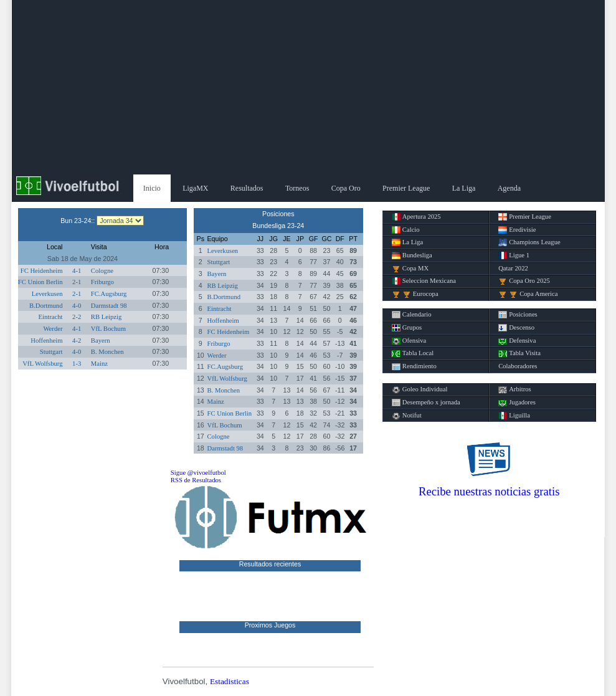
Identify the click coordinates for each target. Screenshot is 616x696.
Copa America (528, 294)
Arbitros (515, 389)
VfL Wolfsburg (42, 364)
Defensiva (517, 341)
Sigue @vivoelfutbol (198, 473)
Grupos (407, 328)
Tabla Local (413, 353)
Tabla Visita (519, 353)
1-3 (77, 364)
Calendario (412, 315)
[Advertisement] (308, 87)
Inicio (152, 188)
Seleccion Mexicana (424, 281)
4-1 (77, 271)
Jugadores (517, 403)
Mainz (99, 364)
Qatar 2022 (513, 268)
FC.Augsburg (109, 294)
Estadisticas (230, 681)
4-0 (77, 306)
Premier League (406, 188)
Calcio (406, 230)
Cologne (102, 271)
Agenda (509, 188)
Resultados (247, 188)
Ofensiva (409, 341)
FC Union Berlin (40, 282)
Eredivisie (517, 230)
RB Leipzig (106, 317)
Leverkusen (47, 294)
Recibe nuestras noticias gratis (489, 491)
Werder (53, 329)
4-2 (77, 341)
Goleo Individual (420, 389)
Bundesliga (412, 255)
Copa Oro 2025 (524, 281)
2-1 (77, 282)
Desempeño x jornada (426, 403)
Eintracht (50, 317)
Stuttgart (51, 352)
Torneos (297, 188)
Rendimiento (414, 366)
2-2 (77, 317)
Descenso (516, 328)
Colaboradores (518, 366)
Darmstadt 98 (109, 306)
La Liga (464, 188)
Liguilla (514, 416)
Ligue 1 (514, 255)
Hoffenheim (46, 341)
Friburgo (102, 282)
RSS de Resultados (196, 480)
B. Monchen (107, 352)
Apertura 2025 (416, 217)
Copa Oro (346, 188)
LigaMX (195, 188)
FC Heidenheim (42, 271)
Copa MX (410, 269)
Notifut (407, 416)
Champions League (529, 242)
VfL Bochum (108, 329)
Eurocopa (415, 294)
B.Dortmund (46, 306)
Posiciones (518, 315)
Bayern (101, 341)
